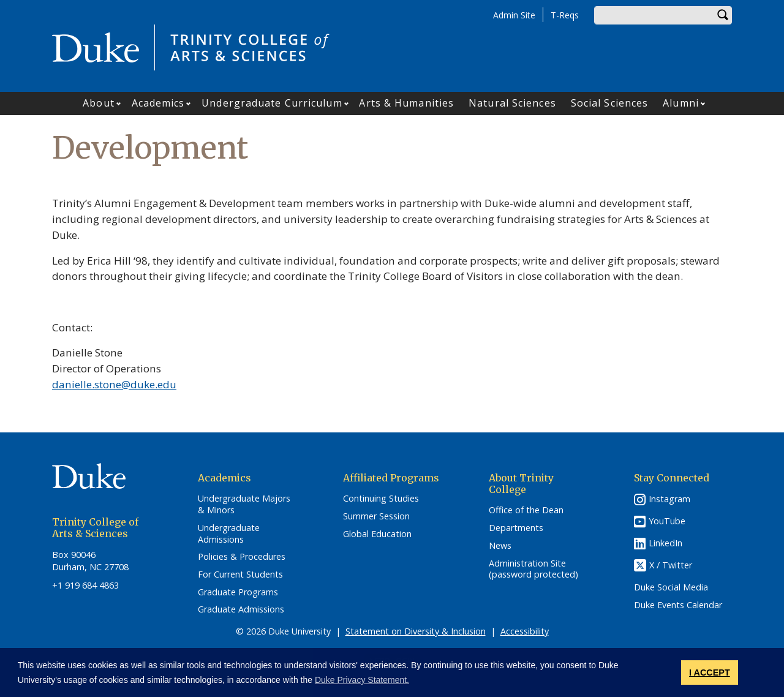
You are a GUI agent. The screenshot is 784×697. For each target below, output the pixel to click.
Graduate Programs (238, 592)
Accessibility (525, 631)
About (99, 103)
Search (723, 15)
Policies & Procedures (242, 557)
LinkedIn (665, 543)
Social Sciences (610, 103)
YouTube (667, 521)
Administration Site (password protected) (533, 569)
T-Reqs (565, 15)
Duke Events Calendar (678, 605)
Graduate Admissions (241, 609)
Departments (516, 528)
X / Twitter (671, 566)
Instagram (669, 499)
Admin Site (514, 15)
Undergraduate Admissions (229, 534)
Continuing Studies (381, 499)
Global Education (377, 534)
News (500, 546)
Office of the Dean (526, 510)
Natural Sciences (512, 103)
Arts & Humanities (406, 103)
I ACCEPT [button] (710, 673)
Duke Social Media (671, 587)
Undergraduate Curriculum (272, 103)
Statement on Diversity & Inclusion (416, 631)
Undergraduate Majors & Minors (244, 504)
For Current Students (240, 575)
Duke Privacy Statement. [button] (362, 680)
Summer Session (376, 516)
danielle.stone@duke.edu (114, 384)
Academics (158, 103)
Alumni (681, 103)
